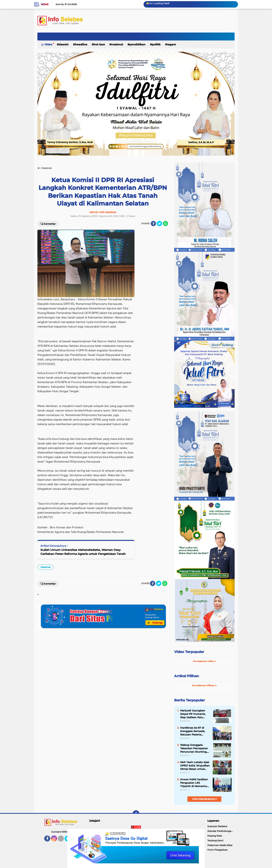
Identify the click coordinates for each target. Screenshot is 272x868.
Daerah (64, 44)
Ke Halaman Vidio (204, 661)
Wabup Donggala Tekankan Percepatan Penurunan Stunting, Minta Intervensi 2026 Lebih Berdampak (194, 748)
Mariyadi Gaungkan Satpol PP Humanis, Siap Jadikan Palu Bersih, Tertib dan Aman (193, 714)
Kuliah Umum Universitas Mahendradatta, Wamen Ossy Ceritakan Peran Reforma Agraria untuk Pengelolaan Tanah (83, 552)
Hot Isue (99, 44)
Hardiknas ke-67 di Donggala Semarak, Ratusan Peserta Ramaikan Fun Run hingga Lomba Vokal (193, 731)
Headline (81, 44)
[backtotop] (136, 814)
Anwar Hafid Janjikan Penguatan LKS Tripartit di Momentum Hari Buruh (195, 783)
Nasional (117, 44)
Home (45, 4)
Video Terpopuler (189, 652)
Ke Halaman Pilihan (204, 685)
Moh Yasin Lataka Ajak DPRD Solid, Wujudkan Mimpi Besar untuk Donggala (195, 766)
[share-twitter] (159, 224)
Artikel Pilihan (187, 676)
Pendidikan (137, 44)
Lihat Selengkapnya (204, 799)
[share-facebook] (153, 224)
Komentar (48, 224)
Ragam (172, 44)
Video (48, 44)
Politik (156, 44)
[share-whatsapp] (165, 224)
